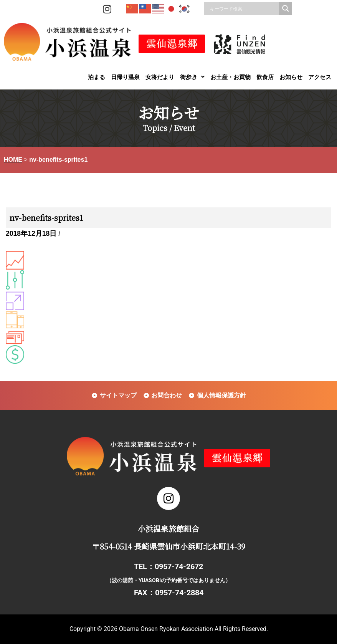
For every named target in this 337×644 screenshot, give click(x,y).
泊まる (97, 77)
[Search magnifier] (286, 8)
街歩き (192, 77)
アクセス (320, 77)
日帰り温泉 (125, 77)
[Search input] (243, 8)
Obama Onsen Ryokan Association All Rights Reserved (193, 629)
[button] (192, 77)
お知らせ (291, 77)
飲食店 (265, 77)
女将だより (160, 77)
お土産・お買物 (230, 77)
